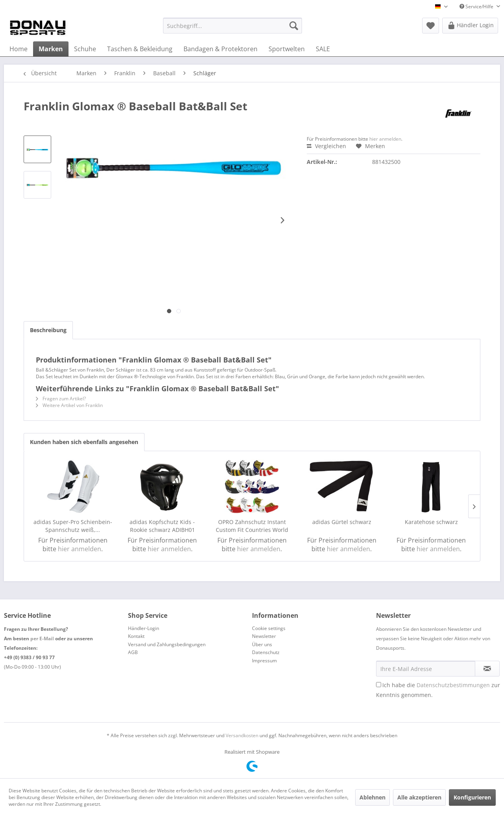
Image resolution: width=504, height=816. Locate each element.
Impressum (264, 661)
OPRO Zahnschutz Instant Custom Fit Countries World (252, 526)
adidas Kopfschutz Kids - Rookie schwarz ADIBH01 (162, 526)
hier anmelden (385, 139)
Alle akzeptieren (419, 797)
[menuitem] (233, 26)
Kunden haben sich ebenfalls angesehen (84, 442)
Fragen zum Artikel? (61, 399)
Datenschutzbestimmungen (453, 685)
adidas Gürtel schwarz (342, 522)
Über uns (262, 644)
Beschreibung (48, 330)
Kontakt (136, 636)
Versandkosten (242, 735)
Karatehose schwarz (431, 522)
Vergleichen (326, 146)
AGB (133, 652)
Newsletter (264, 636)
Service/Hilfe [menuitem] (477, 7)
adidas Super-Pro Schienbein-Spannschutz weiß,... (73, 526)
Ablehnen (372, 797)
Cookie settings (269, 628)
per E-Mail (42, 638)
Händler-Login (144, 628)
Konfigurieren (472, 797)
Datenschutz (266, 652)
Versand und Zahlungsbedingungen (167, 644)
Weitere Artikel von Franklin (69, 405)
